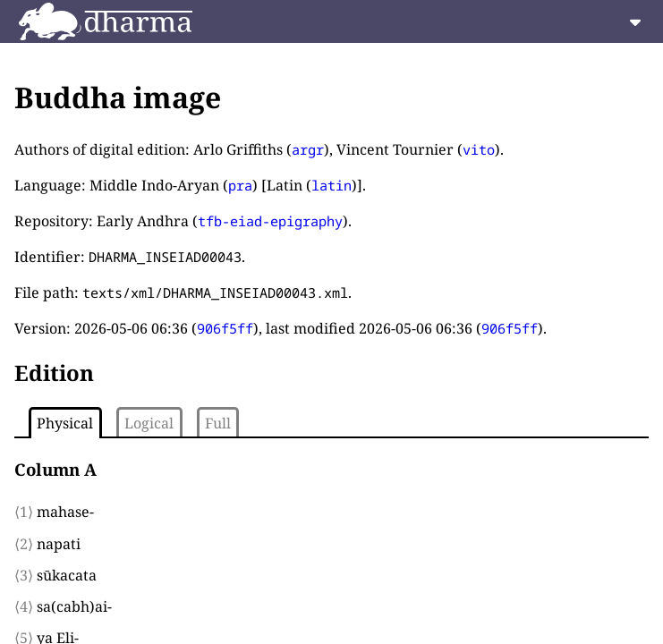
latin (331, 185)
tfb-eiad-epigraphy (270, 221)
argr (308, 149)
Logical (149, 423)
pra (240, 185)
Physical (65, 423)
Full (218, 423)
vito (479, 149)
